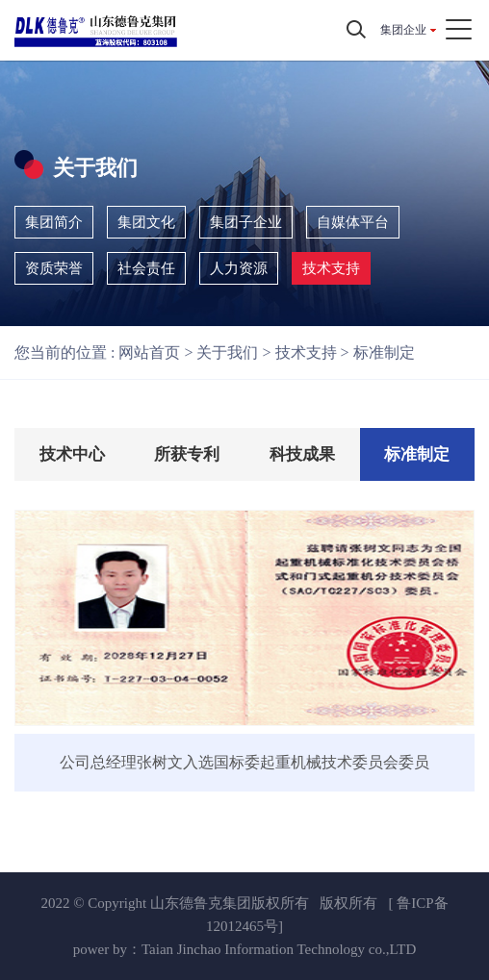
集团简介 (54, 222)
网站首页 (149, 352)
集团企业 (403, 30)
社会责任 (146, 268)
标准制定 (384, 352)
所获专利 (187, 454)
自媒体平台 (353, 222)
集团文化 (146, 222)
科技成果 (302, 454)
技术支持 (331, 268)
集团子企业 (246, 222)
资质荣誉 (54, 268)
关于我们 (227, 352)
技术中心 (72, 454)
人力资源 (239, 268)
